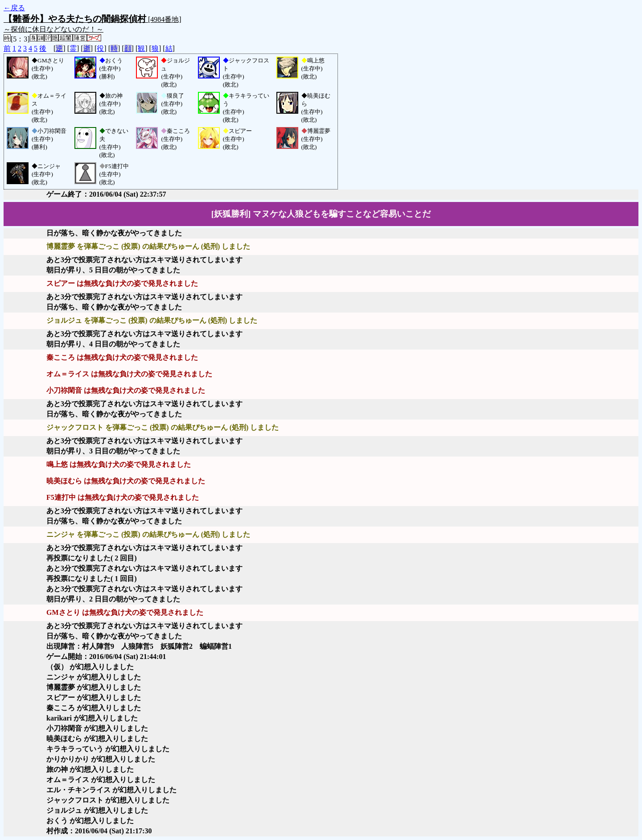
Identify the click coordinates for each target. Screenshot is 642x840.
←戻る (14, 8)
